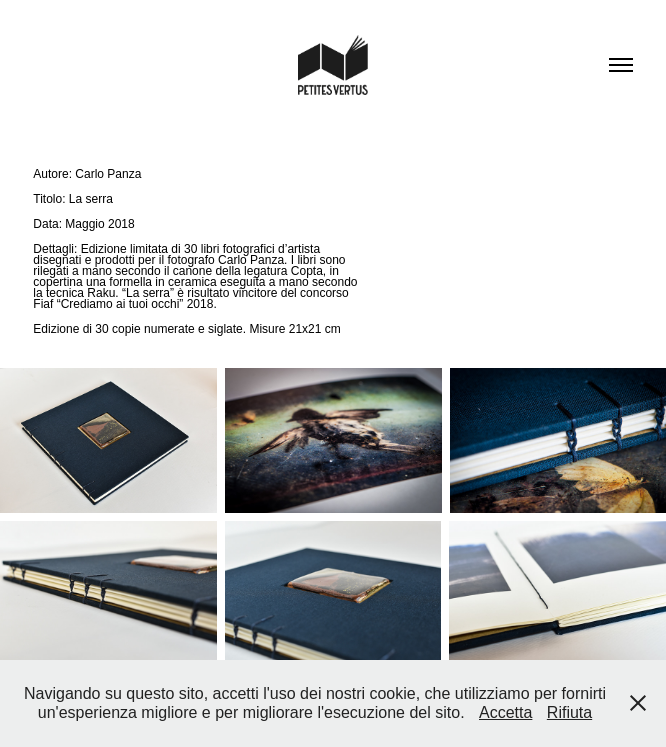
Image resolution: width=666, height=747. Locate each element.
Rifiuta (569, 712)
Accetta (505, 712)
